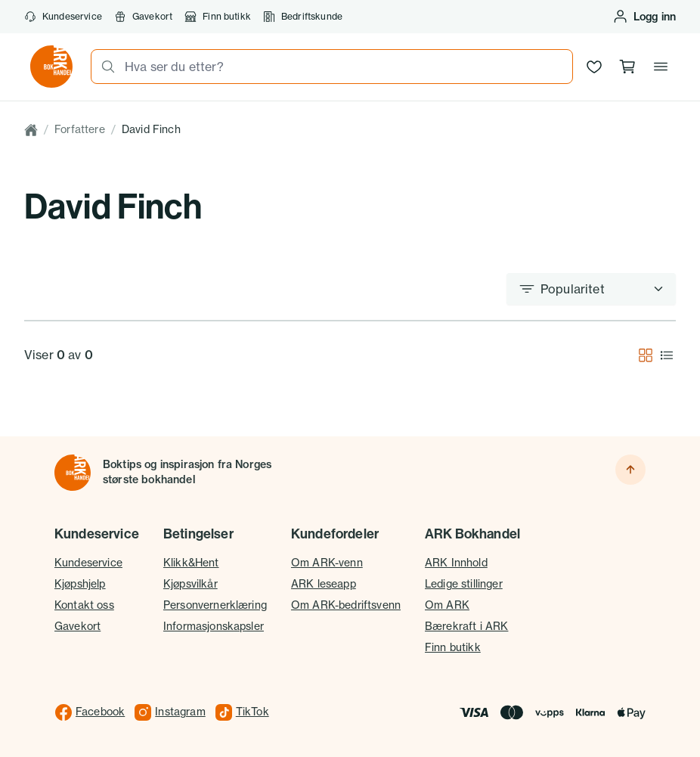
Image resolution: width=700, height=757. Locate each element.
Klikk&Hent (191, 563)
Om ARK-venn (327, 563)
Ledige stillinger (464, 584)
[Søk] (104, 67)
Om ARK (447, 605)
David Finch (151, 129)
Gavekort (143, 17)
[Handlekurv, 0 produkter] (627, 67)
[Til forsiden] (73, 473)
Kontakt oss (84, 605)
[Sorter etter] (591, 289)
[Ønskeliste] (594, 67)
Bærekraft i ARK (466, 626)
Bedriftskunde (303, 17)
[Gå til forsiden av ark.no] (51, 67)
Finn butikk (218, 17)
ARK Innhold (456, 563)
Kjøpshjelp (80, 584)
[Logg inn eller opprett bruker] (644, 17)
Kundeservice (63, 17)
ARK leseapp (324, 584)
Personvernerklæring (215, 605)
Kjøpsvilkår (190, 584)
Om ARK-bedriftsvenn (346, 605)
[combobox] (344, 67)
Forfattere (80, 129)
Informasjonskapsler (214, 626)
